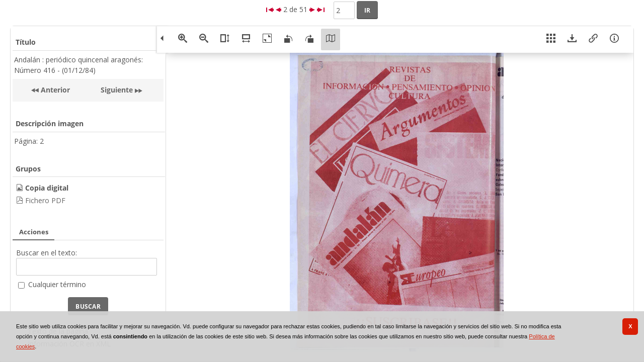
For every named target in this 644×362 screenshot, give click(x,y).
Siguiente (117, 90)
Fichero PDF (45, 200)
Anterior (54, 90)
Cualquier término (57, 284)
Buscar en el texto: (47, 253)
